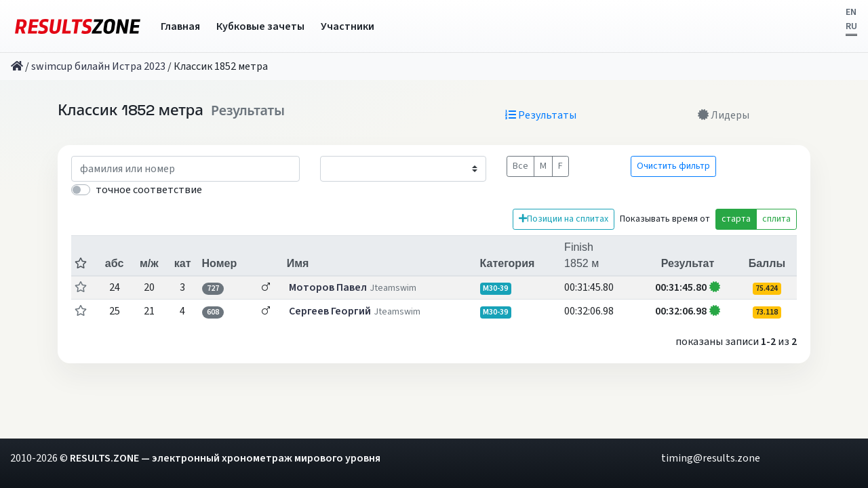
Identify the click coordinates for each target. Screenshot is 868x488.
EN (851, 12)
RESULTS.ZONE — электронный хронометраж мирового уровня (225, 458)
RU (851, 26)
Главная (180, 26)
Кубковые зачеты (260, 26)
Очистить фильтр (673, 166)
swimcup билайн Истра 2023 (98, 66)
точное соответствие (149, 190)
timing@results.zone (711, 458)
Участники (348, 26)
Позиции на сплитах (564, 219)
